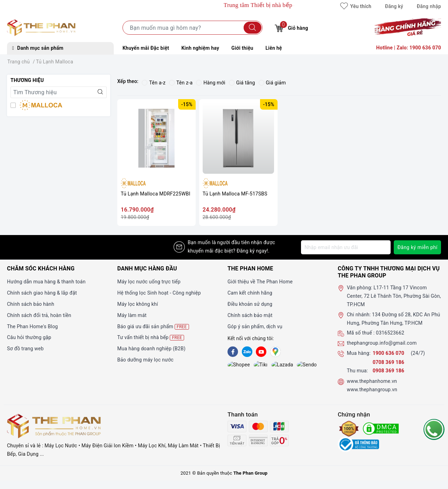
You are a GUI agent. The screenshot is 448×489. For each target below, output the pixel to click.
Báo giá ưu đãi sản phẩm (153, 327)
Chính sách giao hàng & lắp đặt (42, 293)
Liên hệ (274, 48)
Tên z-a (181, 83)
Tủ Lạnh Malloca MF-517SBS (235, 194)
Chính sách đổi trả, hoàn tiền (39, 315)
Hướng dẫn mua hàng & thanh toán (46, 282)
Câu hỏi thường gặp (29, 337)
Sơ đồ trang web (25, 349)
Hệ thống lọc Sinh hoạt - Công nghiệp (159, 293)
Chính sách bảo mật (250, 315)
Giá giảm (272, 83)
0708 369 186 (388, 362)
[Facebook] (233, 352)
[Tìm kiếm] (253, 28)
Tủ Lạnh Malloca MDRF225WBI (156, 194)
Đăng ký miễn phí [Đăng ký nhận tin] (417, 247)
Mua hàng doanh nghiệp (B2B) (151, 349)
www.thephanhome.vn (372, 381)
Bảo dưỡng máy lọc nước (145, 360)
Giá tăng (242, 83)
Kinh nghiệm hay (200, 48)
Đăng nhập (429, 6)
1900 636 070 (389, 353)
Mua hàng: (359, 353)
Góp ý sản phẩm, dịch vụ (255, 326)
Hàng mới (211, 83)
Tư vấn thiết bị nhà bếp (151, 338)
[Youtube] (261, 352)
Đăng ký (394, 6)
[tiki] (247, 365)
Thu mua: (357, 371)
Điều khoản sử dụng (250, 304)
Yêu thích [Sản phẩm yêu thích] (356, 6)
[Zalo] (247, 352)
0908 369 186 (388, 371)
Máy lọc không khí (138, 304)
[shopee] (233, 365)
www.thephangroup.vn (372, 390)
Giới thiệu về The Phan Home (260, 282)
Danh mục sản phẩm (38, 48)
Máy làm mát (132, 315)
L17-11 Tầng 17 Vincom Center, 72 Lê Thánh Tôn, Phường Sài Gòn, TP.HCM (394, 296)
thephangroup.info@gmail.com (382, 343)
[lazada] (261, 365)
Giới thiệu (242, 48)
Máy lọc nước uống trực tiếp (149, 282)
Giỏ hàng (291, 27)
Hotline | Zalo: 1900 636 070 (409, 48)
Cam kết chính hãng (250, 293)
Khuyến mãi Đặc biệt (146, 48)
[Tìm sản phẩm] (192, 28)
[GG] (275, 352)
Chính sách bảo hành (31, 304)
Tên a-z (153, 83)
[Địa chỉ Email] (346, 247)
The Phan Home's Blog (32, 326)
